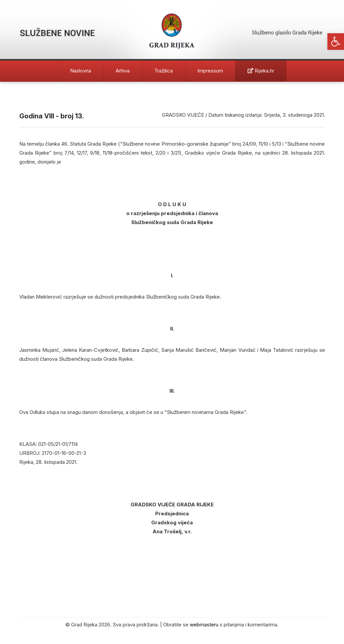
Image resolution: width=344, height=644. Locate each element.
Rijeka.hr (261, 71)
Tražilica (164, 71)
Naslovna (81, 71)
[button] (336, 42)
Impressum (210, 71)
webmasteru (204, 625)
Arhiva (123, 71)
